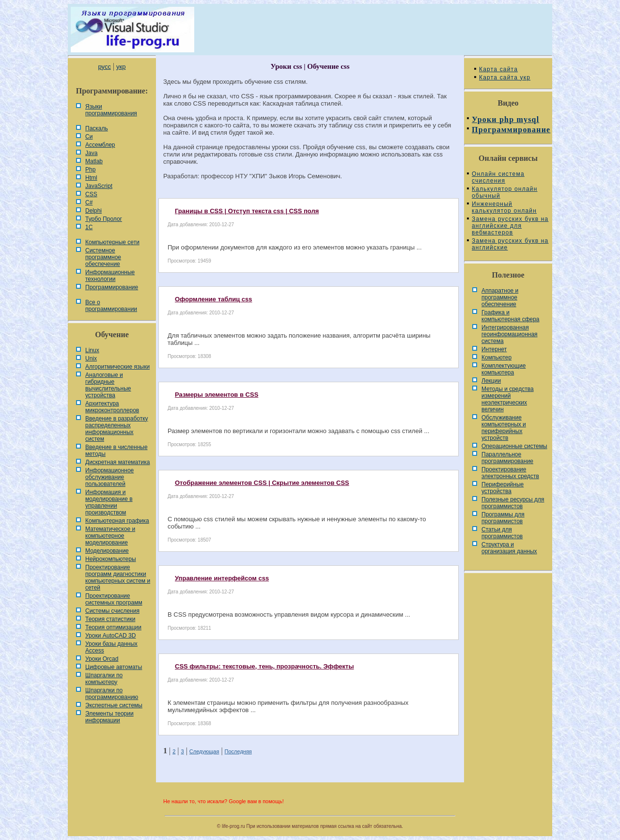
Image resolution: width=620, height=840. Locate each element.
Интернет (494, 349)
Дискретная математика (117, 462)
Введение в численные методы (116, 451)
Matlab (94, 161)
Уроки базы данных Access (111, 647)
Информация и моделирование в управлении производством (109, 502)
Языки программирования (111, 110)
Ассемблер (100, 145)
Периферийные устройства (503, 488)
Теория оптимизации (113, 627)
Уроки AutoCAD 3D (110, 636)
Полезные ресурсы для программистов (513, 503)
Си (89, 137)
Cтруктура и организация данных (509, 548)
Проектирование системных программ (114, 599)
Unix (91, 358)
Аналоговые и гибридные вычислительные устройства (108, 385)
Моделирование (107, 551)
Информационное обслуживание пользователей (109, 477)
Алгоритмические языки (117, 367)
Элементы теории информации (109, 717)
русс (104, 67)
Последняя (238, 751)
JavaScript (99, 186)
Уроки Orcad (102, 659)
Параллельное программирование (507, 458)
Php (90, 170)
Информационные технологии (110, 276)
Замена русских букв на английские (510, 244)
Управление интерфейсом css (222, 578)
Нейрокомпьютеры (111, 559)
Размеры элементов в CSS (217, 395)
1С (89, 227)
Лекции (491, 381)
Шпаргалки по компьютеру (104, 679)
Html (91, 178)
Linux (92, 350)
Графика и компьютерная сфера (511, 316)
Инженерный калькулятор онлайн (504, 207)
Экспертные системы (114, 705)
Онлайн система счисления (498, 177)
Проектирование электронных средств (510, 473)
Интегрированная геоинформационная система (510, 334)
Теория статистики (110, 619)
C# (89, 202)
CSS (91, 194)
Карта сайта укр (505, 78)
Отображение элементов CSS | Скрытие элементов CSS (262, 483)
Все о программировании (111, 306)
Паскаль (97, 128)
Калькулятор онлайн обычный (505, 192)
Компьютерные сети (112, 242)
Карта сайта (498, 69)
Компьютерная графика (117, 521)
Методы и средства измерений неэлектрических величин (508, 399)
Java (91, 153)
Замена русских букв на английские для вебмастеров (510, 226)
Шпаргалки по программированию (112, 694)
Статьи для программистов (502, 533)
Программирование (112, 287)
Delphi (93, 211)
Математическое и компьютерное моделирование (110, 536)
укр (121, 67)
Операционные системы (514, 446)
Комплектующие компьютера (504, 369)
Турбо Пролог (104, 219)
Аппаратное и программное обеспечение (500, 297)
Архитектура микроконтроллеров (112, 407)
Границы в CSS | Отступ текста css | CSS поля (247, 211)
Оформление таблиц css (214, 299)
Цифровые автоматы (114, 667)
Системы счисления (112, 611)
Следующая (204, 751)
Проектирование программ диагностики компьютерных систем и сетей (118, 577)
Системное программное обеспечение (103, 257)
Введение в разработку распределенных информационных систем (117, 429)
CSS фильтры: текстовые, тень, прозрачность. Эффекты (264, 666)
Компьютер (496, 358)
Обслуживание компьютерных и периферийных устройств (504, 428)
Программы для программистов (503, 518)
